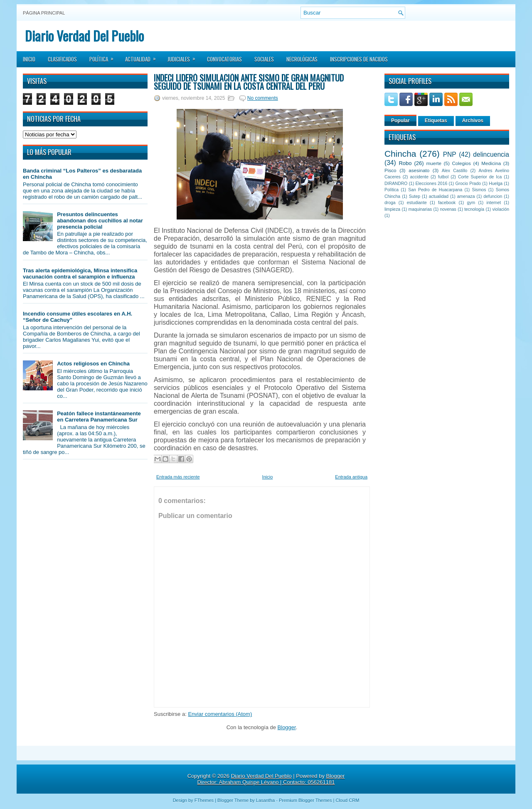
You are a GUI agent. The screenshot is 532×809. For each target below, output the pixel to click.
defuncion (493, 196)
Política (104, 57)
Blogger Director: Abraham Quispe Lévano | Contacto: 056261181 (271, 779)
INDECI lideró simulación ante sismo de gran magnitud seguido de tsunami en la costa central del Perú (249, 82)
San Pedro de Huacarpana (435, 190)
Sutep (415, 196)
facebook (447, 203)
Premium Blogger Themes (305, 800)
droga (390, 203)
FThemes (204, 800)
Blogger (287, 727)
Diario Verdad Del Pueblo (84, 36)
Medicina (491, 163)
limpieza (392, 209)
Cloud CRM (347, 800)
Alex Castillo (455, 171)
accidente (419, 177)
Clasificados (62, 59)
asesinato (419, 170)
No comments (263, 98)
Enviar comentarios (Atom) (220, 714)
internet (494, 203)
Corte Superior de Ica (480, 177)
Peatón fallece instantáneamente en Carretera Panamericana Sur (99, 417)
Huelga (496, 184)
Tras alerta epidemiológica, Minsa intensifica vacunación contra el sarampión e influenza (80, 274)
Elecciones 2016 (432, 184)
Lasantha (265, 800)
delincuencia (491, 154)
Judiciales (184, 57)
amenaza (466, 196)
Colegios (461, 163)
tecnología (474, 209)
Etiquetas (436, 121)
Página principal (44, 13)
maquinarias (420, 209)
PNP (450, 154)
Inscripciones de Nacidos (359, 59)
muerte (434, 163)
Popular (400, 121)
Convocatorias (224, 59)
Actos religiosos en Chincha (93, 364)
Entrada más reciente (178, 477)
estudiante (417, 203)
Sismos (479, 190)
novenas (448, 209)
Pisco (390, 170)
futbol (443, 177)
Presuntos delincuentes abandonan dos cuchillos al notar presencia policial (100, 221)
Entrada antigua (351, 477)
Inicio (29, 59)
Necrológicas (302, 59)
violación (501, 209)
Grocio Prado (468, 184)
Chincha (400, 154)
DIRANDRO (396, 184)
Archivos (473, 121)
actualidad (439, 196)
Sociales (264, 59)
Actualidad (143, 57)
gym (471, 203)
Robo (405, 163)
